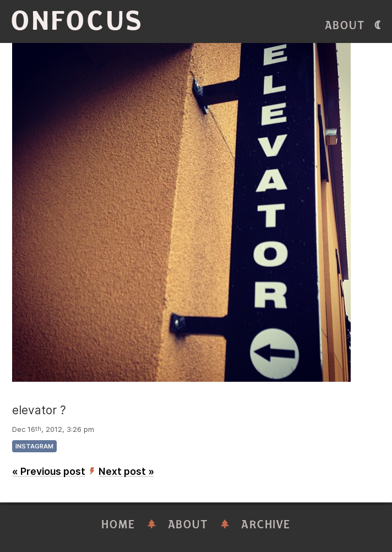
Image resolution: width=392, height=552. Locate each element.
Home (118, 525)
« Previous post (49, 471)
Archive (266, 525)
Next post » (126, 471)
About (345, 26)
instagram (34, 446)
